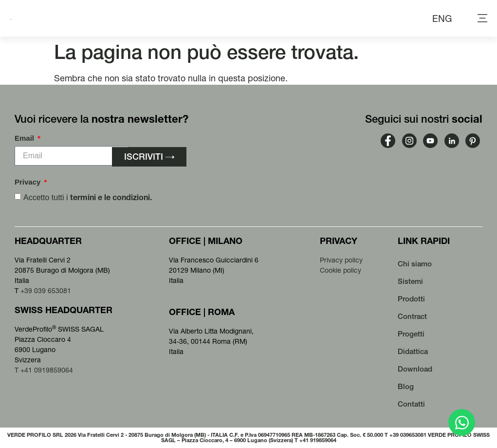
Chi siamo (415, 264)
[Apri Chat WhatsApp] (462, 422)
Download (415, 369)
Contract (412, 316)
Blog (406, 386)
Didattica (413, 351)
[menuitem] (442, 19)
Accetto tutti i (88, 197)
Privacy (29, 182)
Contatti (411, 404)
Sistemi (410, 281)
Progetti (411, 334)
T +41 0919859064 (44, 370)
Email (25, 138)
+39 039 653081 (46, 291)
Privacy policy (341, 260)
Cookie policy (341, 270)
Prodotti (411, 299)
